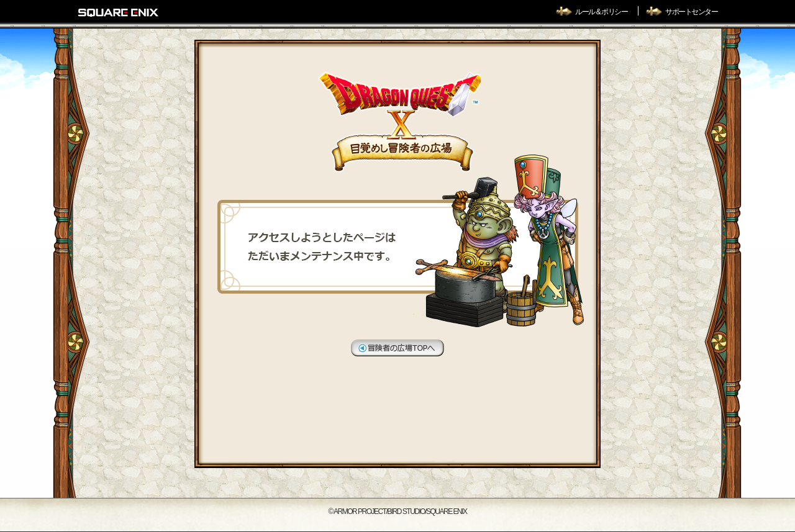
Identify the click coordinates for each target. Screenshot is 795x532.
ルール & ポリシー (602, 12)
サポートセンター (691, 12)
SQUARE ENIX (119, 12)
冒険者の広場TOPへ (397, 348)
